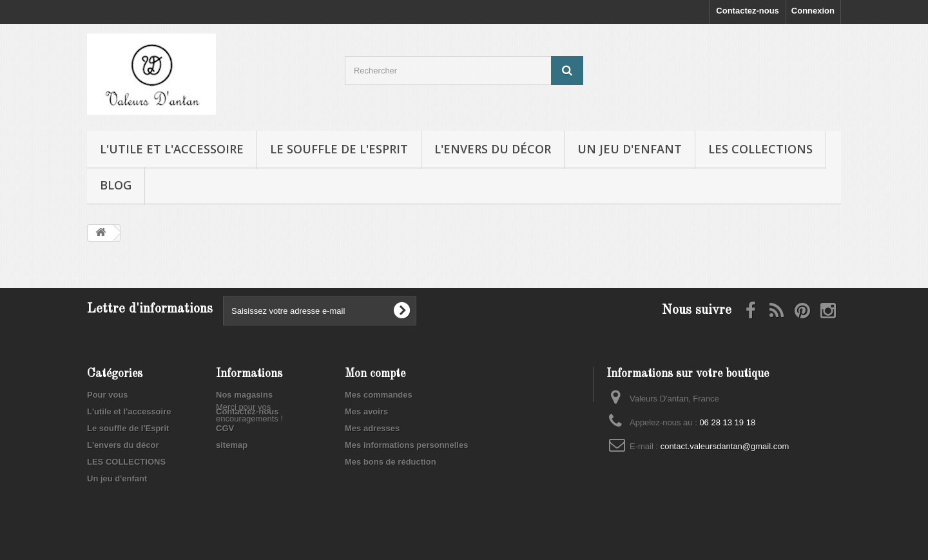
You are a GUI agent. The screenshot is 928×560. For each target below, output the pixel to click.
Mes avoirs (366, 411)
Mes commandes (379, 395)
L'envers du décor (493, 149)
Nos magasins (244, 395)
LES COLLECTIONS (760, 149)
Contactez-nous (748, 11)
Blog (116, 185)
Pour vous (108, 395)
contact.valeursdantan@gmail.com (725, 446)
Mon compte (375, 374)
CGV (225, 428)
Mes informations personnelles (406, 445)
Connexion (813, 11)
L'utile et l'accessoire (172, 149)
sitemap (232, 445)
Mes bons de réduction (391, 462)
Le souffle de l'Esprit (339, 149)
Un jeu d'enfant (630, 149)
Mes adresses (372, 428)
